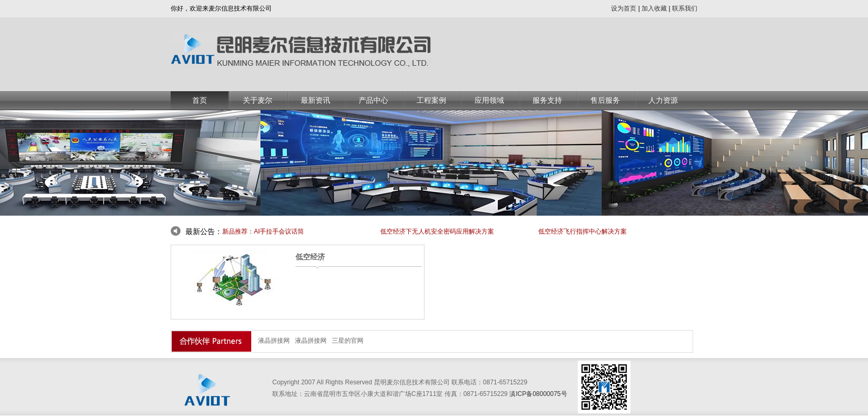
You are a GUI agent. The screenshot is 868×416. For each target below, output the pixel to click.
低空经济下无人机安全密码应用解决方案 (437, 231)
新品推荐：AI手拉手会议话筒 (263, 231)
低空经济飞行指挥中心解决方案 (583, 231)
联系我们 (685, 8)
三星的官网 (348, 341)
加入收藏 (654, 8)
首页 (200, 100)
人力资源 (663, 100)
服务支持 (547, 100)
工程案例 (431, 100)
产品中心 (373, 100)
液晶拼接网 (274, 341)
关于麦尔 (258, 100)
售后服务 (605, 100)
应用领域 (489, 100)
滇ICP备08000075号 (538, 394)
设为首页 (624, 8)
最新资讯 (315, 100)
